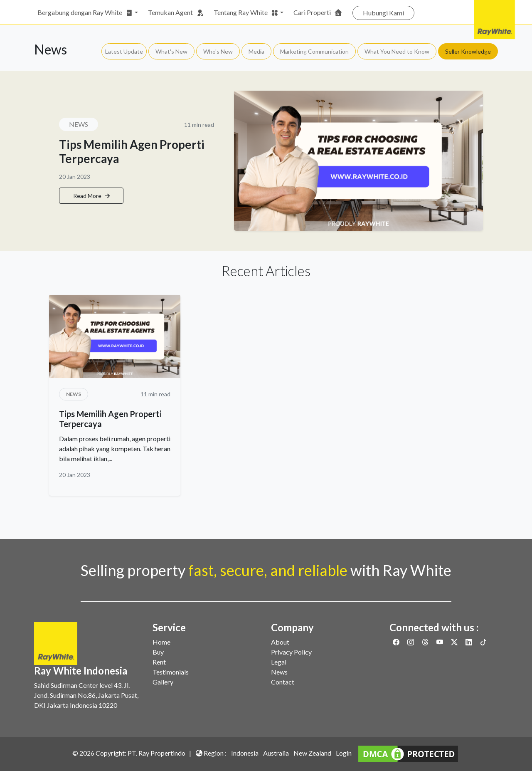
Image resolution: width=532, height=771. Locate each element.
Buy (158, 652)
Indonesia (245, 753)
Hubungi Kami (383, 13)
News (279, 672)
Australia (276, 753)
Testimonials (171, 672)
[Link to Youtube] (440, 642)
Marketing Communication (314, 51)
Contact (283, 682)
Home (161, 642)
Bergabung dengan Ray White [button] (85, 12)
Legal (279, 662)
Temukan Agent (176, 12)
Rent (159, 662)
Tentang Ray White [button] (246, 12)
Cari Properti (318, 12)
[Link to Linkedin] (469, 642)
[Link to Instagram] (411, 642)
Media (256, 51)
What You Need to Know (397, 51)
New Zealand (312, 753)
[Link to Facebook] (397, 642)
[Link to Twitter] (455, 642)
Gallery (163, 682)
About (280, 642)
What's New (171, 51)
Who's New (218, 51)
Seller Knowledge (468, 51)
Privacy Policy (291, 652)
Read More (91, 196)
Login (344, 753)
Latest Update (124, 51)
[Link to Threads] (426, 642)
